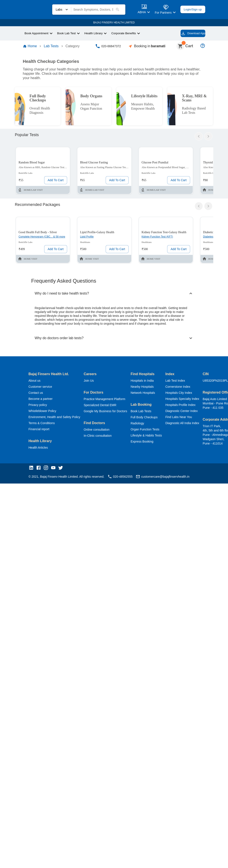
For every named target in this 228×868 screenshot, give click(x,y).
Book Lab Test (68, 33)
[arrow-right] (208, 139)
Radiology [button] (142, 424)
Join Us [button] (92, 382)
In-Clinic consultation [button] (102, 437)
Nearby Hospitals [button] (147, 388)
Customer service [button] (41, 388)
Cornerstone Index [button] (185, 388)
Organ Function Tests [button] (150, 430)
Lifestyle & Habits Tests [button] (152, 436)
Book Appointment (37, 33)
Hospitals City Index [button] (186, 394)
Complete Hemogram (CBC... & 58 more (40, 242)
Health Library (96, 33)
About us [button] (35, 382)
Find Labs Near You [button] (185, 418)
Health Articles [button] (39, 449)
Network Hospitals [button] (148, 394)
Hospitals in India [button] (147, 382)
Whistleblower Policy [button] (43, 412)
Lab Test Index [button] (183, 382)
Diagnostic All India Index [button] (189, 424)
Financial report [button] (40, 430)
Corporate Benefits (127, 33)
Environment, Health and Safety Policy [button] (56, 418)
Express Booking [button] (146, 442)
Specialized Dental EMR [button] (103, 406)
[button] (32, 469)
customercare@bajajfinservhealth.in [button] (169, 478)
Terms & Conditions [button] (42, 424)
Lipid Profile (88, 239)
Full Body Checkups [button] (149, 418)
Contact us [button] (36, 394)
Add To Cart (54, 183)
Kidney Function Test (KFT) (160, 239)
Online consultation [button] (100, 431)
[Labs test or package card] (43, 173)
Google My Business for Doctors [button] (109, 412)
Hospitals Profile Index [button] (188, 406)
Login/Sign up (191, 9)
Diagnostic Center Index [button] (189, 412)
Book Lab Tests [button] (146, 412)
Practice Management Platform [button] (109, 400)
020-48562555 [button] (124, 478)
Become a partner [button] (41, 400)
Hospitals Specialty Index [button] (190, 400)
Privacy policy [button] (38, 406)
